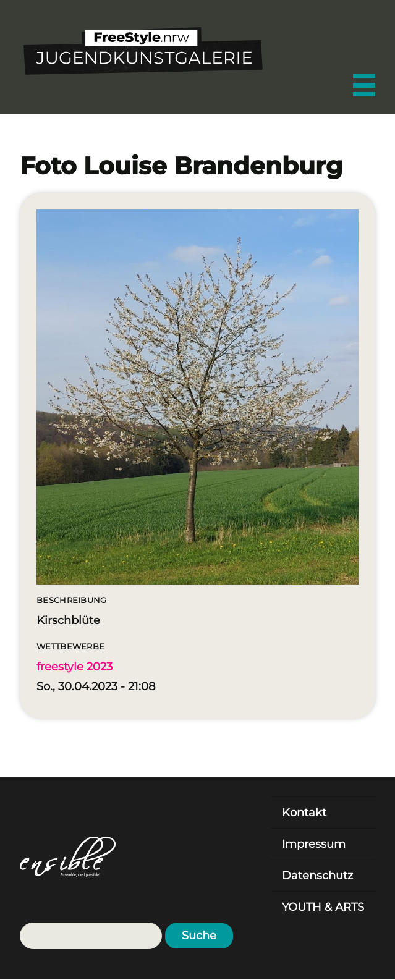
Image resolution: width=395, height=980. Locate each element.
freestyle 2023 (74, 667)
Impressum (314, 844)
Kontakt (304, 813)
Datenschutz (317, 876)
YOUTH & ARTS (323, 907)
